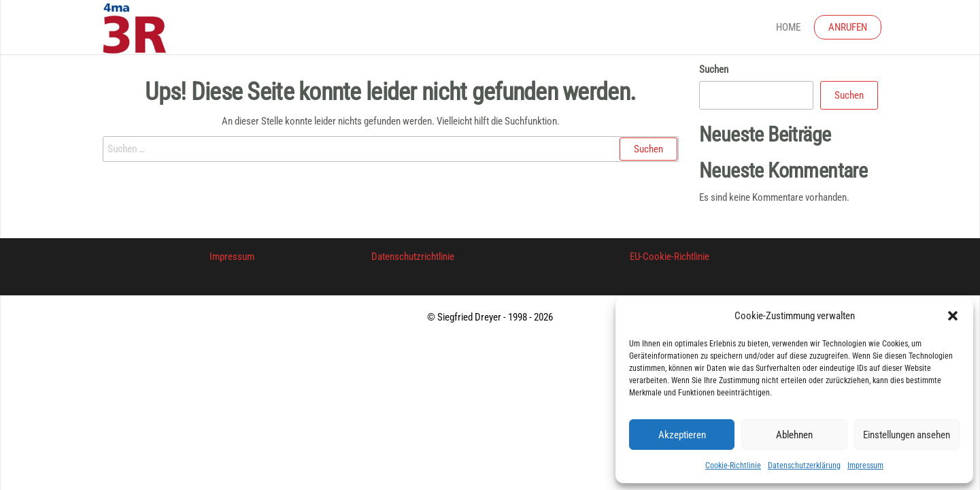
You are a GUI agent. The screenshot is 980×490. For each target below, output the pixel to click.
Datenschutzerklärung (804, 465)
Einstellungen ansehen (907, 435)
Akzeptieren (682, 435)
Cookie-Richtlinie (733, 465)
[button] (953, 316)
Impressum (865, 465)
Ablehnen (794, 435)
